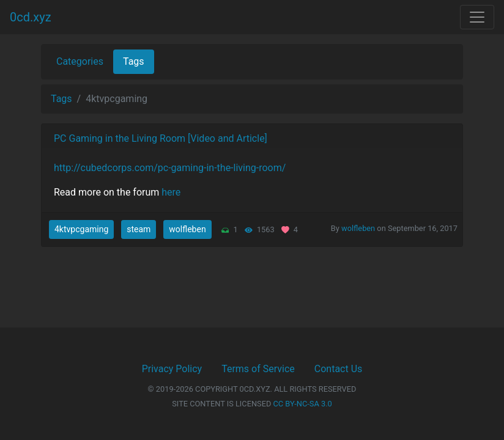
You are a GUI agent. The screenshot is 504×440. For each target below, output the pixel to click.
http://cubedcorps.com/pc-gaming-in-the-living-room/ (170, 168)
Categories (80, 61)
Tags (134, 61)
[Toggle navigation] (477, 17)
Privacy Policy (172, 369)
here (171, 192)
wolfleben (187, 229)
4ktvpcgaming (81, 229)
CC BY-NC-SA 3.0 (303, 404)
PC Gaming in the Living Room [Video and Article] (161, 138)
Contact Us (339, 369)
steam (139, 229)
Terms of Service (258, 369)
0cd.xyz (31, 17)
